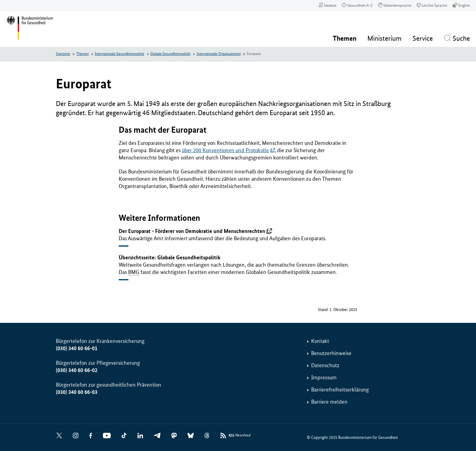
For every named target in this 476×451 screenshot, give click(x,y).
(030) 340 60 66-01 (77, 348)
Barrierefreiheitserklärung (340, 390)
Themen (82, 54)
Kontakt (320, 341)
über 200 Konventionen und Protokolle (225, 150)
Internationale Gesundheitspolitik (119, 54)
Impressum (324, 378)
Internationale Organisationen (219, 54)
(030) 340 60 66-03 (77, 392)
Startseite (63, 54)
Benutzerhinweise (331, 353)
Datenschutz (325, 365)
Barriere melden (329, 402)
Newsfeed (240, 436)
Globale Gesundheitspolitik (170, 54)
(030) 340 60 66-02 (77, 370)
